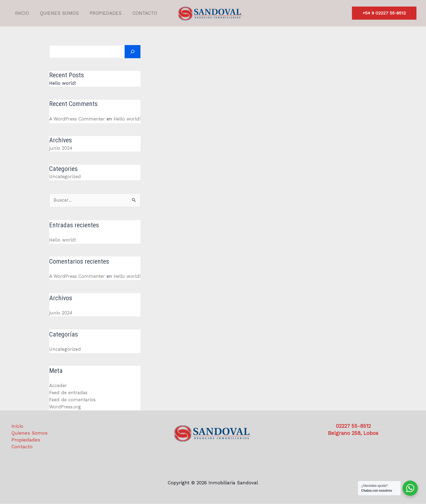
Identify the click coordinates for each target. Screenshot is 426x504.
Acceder (58, 385)
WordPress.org (65, 406)
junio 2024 (61, 148)
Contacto (139, 13)
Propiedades (102, 13)
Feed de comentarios (73, 399)
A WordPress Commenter (77, 119)
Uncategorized (65, 176)
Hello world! (63, 83)
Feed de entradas (69, 392)
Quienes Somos (57, 13)
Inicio (21, 13)
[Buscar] (133, 52)
